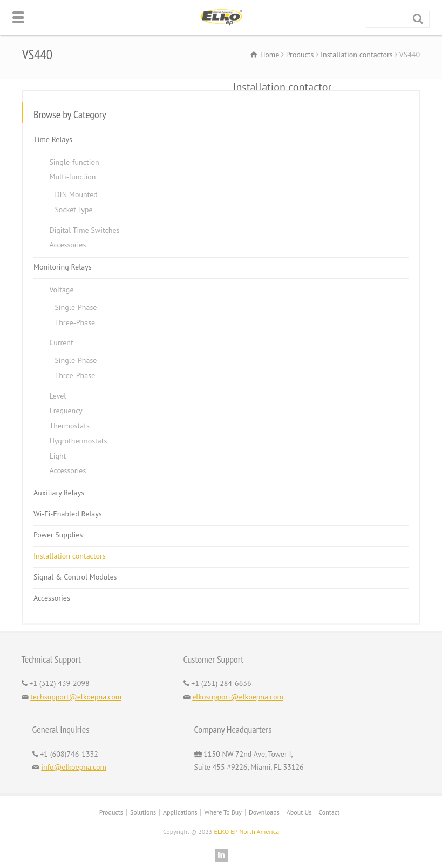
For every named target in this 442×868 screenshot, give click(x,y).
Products (111, 812)
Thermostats (69, 426)
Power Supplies (58, 535)
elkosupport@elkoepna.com (238, 697)
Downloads (264, 812)
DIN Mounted (76, 194)
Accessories (67, 245)
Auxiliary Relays (59, 493)
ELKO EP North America (247, 832)
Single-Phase (76, 307)
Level (57, 396)
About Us (299, 812)
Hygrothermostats (78, 441)
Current (61, 342)
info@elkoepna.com (74, 767)
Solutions (143, 812)
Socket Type (73, 210)
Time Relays (53, 139)
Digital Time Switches (84, 230)
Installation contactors (70, 556)
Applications (180, 812)
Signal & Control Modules (75, 577)
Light (57, 456)
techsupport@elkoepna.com (76, 697)
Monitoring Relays (63, 267)
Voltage (61, 290)
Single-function (74, 162)
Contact (329, 812)
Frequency (66, 411)
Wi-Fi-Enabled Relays (68, 514)
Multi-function (72, 177)
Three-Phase (75, 322)
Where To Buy (223, 812)
